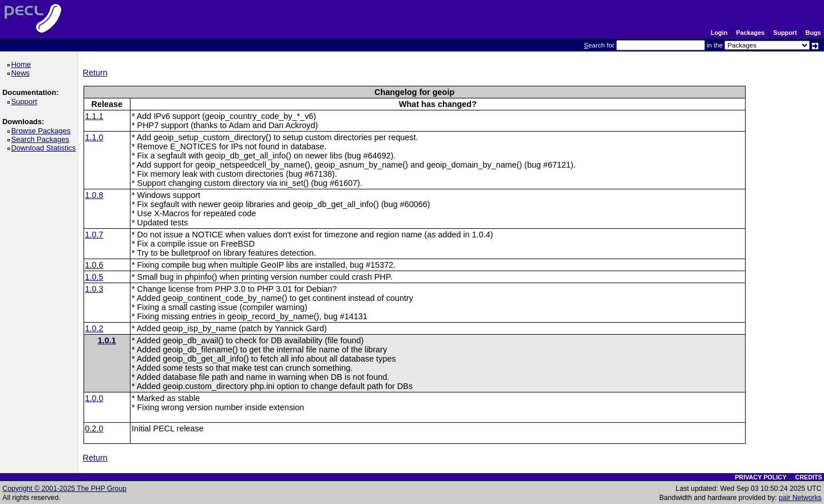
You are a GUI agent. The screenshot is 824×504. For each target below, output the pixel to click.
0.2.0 (94, 428)
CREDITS (808, 477)
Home (23, 64)
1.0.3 (94, 289)
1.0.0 (94, 398)
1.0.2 (94, 328)
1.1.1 (94, 116)
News (22, 73)
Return (95, 73)
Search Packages (42, 139)
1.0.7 (94, 235)
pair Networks (800, 498)
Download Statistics (45, 148)
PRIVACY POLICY (760, 477)
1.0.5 (94, 277)
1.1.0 (94, 137)
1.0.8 (94, 195)
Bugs (813, 33)
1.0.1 (107, 340)
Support (785, 33)
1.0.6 (94, 265)
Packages (750, 33)
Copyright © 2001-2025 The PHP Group (64, 489)
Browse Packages (43, 131)
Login (719, 33)
